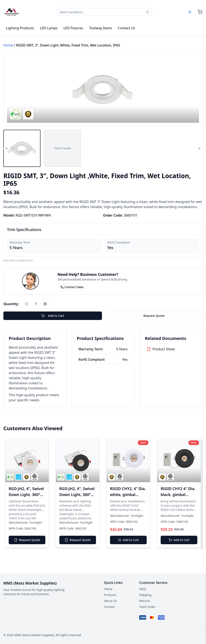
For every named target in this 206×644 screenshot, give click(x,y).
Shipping (145, 595)
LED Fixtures (73, 28)
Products (110, 595)
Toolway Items (100, 28)
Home (8, 45)
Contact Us (126, 28)
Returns (145, 601)
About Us (110, 601)
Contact (109, 607)
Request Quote (154, 316)
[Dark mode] (190, 12)
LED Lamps (49, 28)
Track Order (147, 607)
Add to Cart (53, 316)
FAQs (143, 589)
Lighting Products (20, 28)
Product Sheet (164, 349)
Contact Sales (72, 287)
